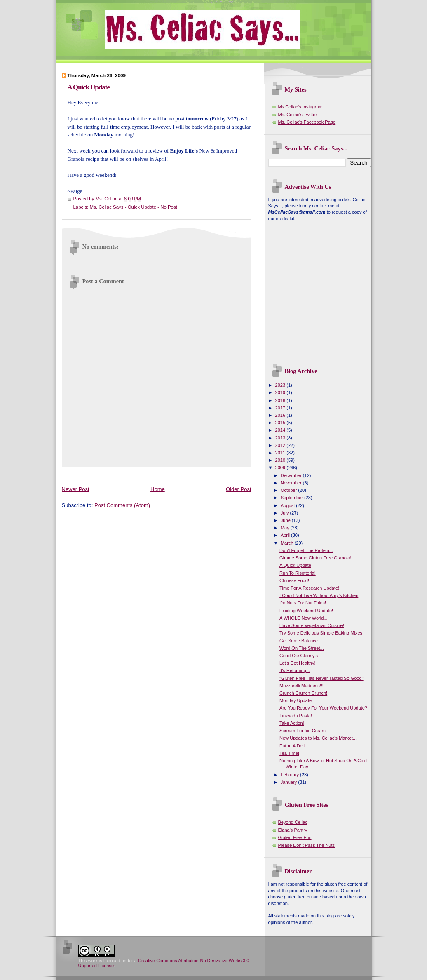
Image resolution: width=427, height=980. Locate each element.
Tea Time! (289, 753)
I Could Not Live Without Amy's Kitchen (319, 595)
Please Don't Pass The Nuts (307, 845)
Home (158, 489)
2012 (281, 445)
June (286, 520)
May (286, 528)
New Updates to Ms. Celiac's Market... (318, 738)
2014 (281, 430)
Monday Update (296, 700)
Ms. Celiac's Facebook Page (307, 122)
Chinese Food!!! (296, 580)
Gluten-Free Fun (295, 837)
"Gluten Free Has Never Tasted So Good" (321, 678)
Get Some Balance (299, 641)
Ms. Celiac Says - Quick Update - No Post (134, 207)
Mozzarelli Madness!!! (301, 686)
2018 (281, 400)
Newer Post (76, 489)
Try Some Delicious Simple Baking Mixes (321, 633)
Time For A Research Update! (309, 588)
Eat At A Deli (292, 746)
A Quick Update (89, 87)
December (292, 475)
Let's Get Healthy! (297, 663)
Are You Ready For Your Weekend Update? (323, 708)
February (290, 775)
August (288, 505)
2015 (281, 423)
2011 (281, 453)
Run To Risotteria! (298, 573)
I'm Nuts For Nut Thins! (303, 603)
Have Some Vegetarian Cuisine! (312, 625)
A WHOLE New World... (303, 618)
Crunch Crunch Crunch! (303, 693)
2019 (281, 392)
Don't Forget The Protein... (306, 550)
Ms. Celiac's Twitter (298, 115)
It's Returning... (295, 670)
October (289, 490)
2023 (281, 385)
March (288, 543)
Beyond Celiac (293, 822)
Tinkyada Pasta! (296, 716)
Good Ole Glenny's (299, 656)
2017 (281, 408)
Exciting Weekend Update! (306, 611)
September (292, 498)
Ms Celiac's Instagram (300, 107)
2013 (281, 438)
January (289, 782)
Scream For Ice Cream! (303, 731)
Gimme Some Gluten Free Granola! (315, 558)
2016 (281, 415)
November (292, 483)
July (285, 513)
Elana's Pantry (293, 830)
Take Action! (292, 723)
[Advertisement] (212, 475)
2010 (281, 460)
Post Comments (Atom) (122, 505)
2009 (281, 468)
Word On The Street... (302, 648)
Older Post (238, 489)
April (286, 535)
